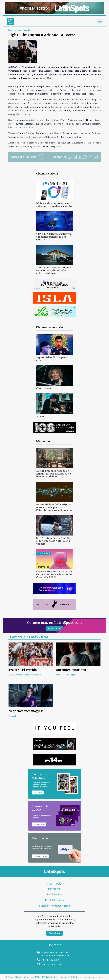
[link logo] (10, 21)
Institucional (55, 889)
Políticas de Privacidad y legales (54, 906)
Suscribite (38, 792)
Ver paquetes (39, 824)
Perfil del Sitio (54, 894)
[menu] (100, 21)
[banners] (54, 8)
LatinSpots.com (27, 977)
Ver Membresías (40, 856)
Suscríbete (54, 933)
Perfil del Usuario (54, 900)
